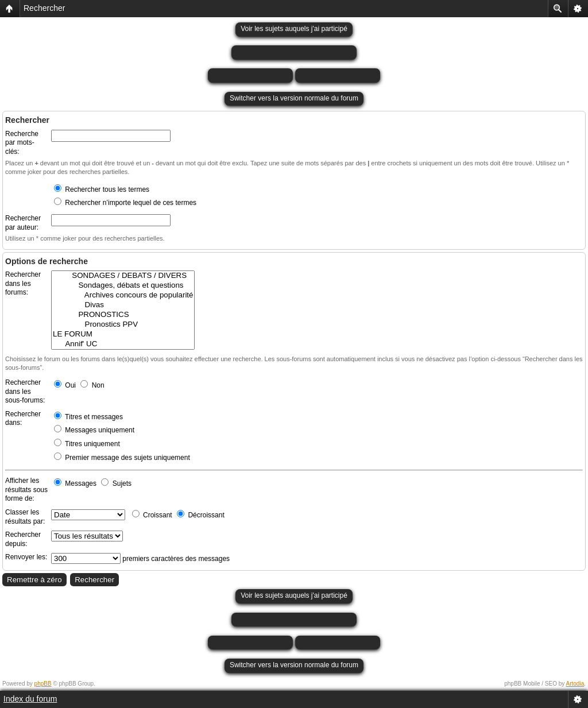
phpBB (43, 684)
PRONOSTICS (123, 315)
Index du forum (30, 699)
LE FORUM (123, 334)
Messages (75, 483)
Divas (123, 305)
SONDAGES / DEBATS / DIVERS (123, 276)
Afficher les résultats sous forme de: (26, 490)
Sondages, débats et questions (123, 286)
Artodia (575, 684)
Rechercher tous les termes (102, 189)
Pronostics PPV (123, 325)
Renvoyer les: (26, 557)
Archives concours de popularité (123, 295)
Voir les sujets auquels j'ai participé (294, 29)
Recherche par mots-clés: (22, 143)
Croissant (152, 515)
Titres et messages (88, 417)
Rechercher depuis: (23, 539)
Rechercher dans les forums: (23, 283)
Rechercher (44, 8)
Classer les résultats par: (25, 517)
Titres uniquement (87, 444)
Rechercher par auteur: (23, 223)
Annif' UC (123, 344)
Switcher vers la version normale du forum (294, 98)
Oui (65, 385)
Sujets (116, 483)
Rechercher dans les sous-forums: (25, 391)
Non (92, 385)
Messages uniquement (94, 430)
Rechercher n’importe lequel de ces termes (125, 203)
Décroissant (201, 515)
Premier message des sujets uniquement (122, 458)
